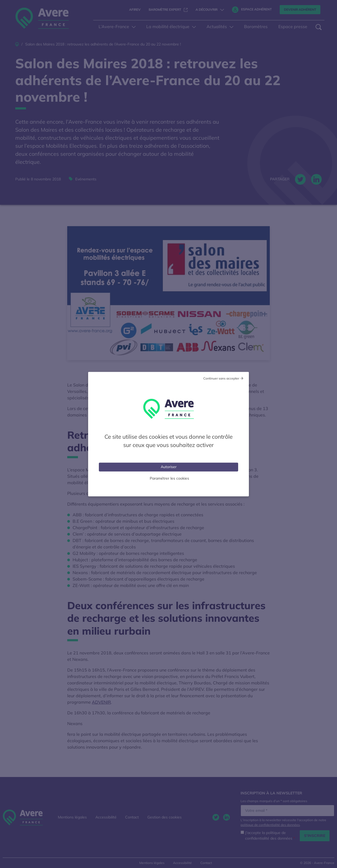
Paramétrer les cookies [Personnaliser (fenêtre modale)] (169, 478)
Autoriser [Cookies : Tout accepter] (169, 467)
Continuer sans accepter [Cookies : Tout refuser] (221, 378)
